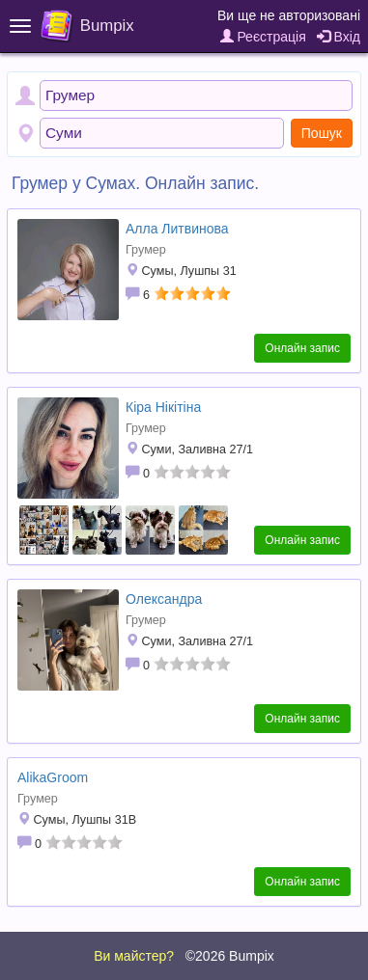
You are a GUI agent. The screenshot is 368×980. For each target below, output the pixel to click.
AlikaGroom (53, 777)
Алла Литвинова (177, 229)
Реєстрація (263, 37)
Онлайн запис (302, 348)
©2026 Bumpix (230, 956)
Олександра (164, 599)
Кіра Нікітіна (163, 407)
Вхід (339, 37)
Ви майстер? (134, 956)
